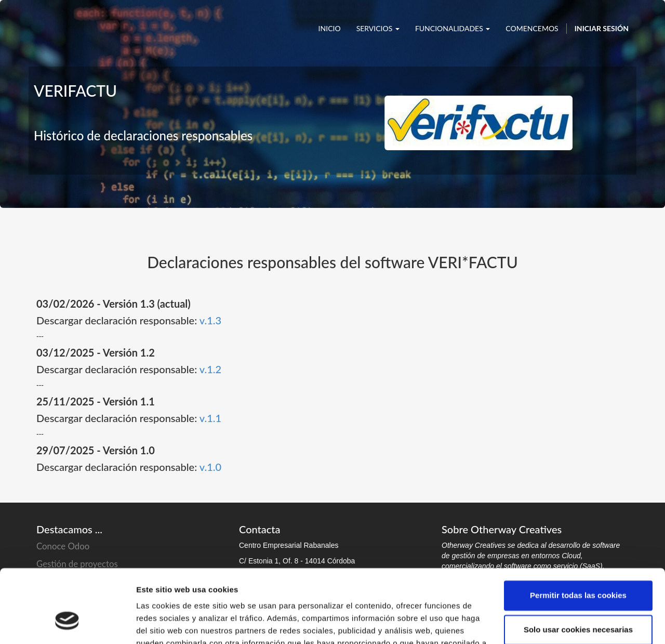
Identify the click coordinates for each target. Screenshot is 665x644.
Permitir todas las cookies (578, 535)
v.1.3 (210, 320)
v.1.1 (210, 418)
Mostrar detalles (167, 623)
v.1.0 (210, 467)
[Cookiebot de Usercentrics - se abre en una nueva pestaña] (67, 624)
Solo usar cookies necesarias (578, 568)
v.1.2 (210, 369)
